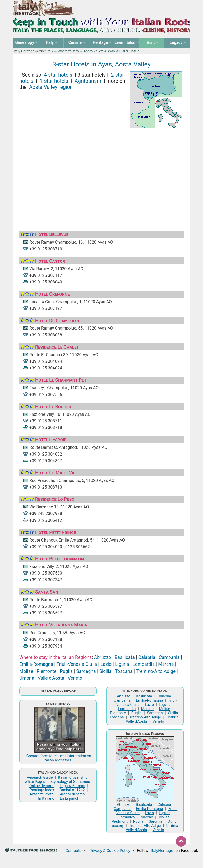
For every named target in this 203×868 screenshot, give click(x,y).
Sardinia (156, 821)
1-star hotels (54, 81)
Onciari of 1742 (72, 790)
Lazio (106, 664)
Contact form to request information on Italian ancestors (59, 758)
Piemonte (47, 671)
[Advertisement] (101, 175)
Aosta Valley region (51, 87)
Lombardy (127, 817)
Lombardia (144, 664)
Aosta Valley (93, 51)
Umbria (27, 678)
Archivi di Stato (72, 794)
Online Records (42, 786)
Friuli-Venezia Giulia (77, 664)
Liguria (122, 664)
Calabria (147, 657)
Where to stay (68, 51)
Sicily (172, 821)
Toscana (124, 671)
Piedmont (120, 821)
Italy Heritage (24, 51)
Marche (166, 664)
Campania (169, 657)
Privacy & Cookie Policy (110, 851)
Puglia (66, 671)
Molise (26, 671)
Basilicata (125, 657)
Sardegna (86, 671)
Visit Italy (46, 51)
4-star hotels (58, 75)
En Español (69, 798)
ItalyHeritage (162, 851)
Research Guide (40, 777)
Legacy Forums (72, 786)
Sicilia (105, 671)
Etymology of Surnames (70, 782)
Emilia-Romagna (36, 664)
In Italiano (46, 798)
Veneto (75, 678)
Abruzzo (103, 657)
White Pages (35, 782)
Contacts (73, 851)
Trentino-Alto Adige (156, 671)
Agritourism (88, 81)
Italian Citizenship (73, 777)
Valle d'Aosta (51, 678)
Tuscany (117, 826)
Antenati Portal (42, 794)
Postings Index (42, 790)
